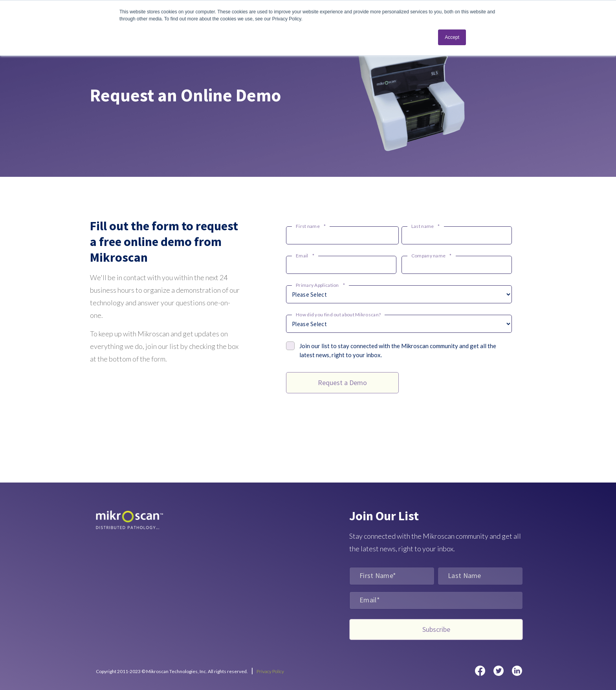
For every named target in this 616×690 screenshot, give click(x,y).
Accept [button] (452, 37)
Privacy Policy (270, 671)
